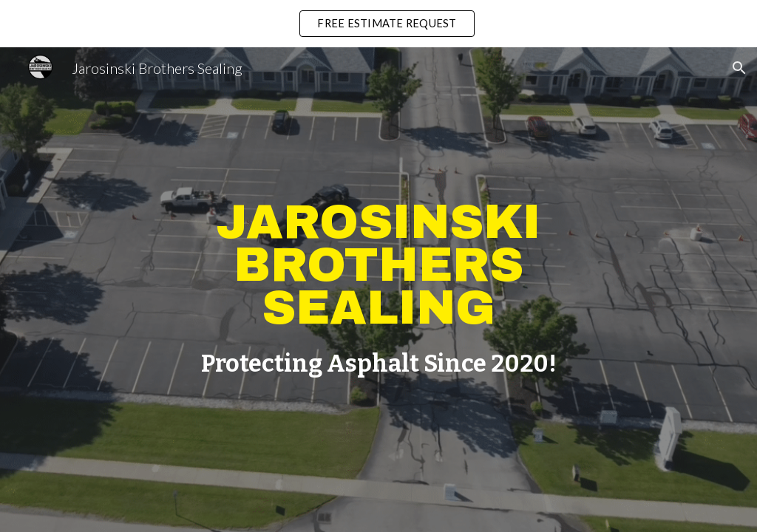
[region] (378, 24)
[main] (379, 265)
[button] (739, 68)
